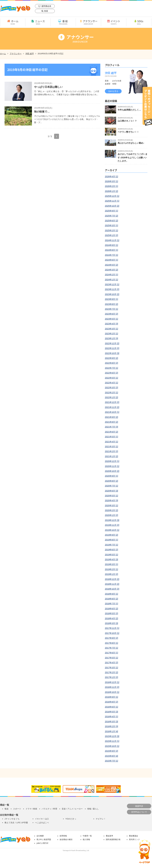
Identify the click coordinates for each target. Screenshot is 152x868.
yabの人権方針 (42, 843)
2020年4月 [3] (111, 500)
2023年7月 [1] (111, 309)
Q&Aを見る (113, 91)
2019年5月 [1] (111, 555)
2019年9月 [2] (111, 535)
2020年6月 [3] (111, 491)
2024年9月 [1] (111, 245)
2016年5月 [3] (111, 712)
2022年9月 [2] (111, 358)
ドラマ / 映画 (31, 809)
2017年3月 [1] (111, 668)
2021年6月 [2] (111, 432)
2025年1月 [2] (111, 235)
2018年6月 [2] (111, 609)
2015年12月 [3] (112, 736)
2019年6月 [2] (111, 550)
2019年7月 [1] (111, 545)
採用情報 (63, 836)
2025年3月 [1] (111, 225)
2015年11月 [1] (112, 741)
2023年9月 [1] (111, 299)
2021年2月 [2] (111, 451)
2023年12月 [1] (112, 284)
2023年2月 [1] (111, 334)
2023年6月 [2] (111, 314)
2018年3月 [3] (111, 623)
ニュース (38, 22)
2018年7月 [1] (111, 604)
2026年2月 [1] (111, 186)
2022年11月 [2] (112, 348)
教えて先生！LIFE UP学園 (16, 823)
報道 (7, 809)
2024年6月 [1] (111, 260)
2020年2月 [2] (111, 510)
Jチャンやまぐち (12, 819)
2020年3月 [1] (111, 505)
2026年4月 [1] (111, 176)
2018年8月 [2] (111, 599)
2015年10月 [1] (112, 746)
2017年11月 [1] (112, 628)
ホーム (13, 22)
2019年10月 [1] (112, 530)
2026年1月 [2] (111, 191)
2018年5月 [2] (111, 613)
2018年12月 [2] (112, 579)
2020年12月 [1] (112, 461)
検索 (46, 11)
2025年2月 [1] (111, 230)
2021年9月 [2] (111, 417)
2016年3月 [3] (111, 722)
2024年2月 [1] (111, 275)
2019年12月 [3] (112, 520)
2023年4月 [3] (111, 324)
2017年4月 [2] (111, 663)
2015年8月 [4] (111, 756)
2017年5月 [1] (111, 658)
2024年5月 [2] (111, 265)
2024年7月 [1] (111, 255)
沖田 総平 (30, 54)
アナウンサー (88, 22)
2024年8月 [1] (111, 250)
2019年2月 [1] (111, 569)
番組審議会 (133, 836)
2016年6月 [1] (111, 707)
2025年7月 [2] (111, 216)
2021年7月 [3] (111, 427)
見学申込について (139, 812)
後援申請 (139, 806)
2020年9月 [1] (111, 476)
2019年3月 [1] (111, 564)
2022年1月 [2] (111, 397)
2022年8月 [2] (111, 363)
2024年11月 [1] (112, 240)
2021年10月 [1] (112, 412)
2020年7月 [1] (111, 486)
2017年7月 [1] (111, 648)
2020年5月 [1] (111, 496)
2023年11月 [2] (112, 289)
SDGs (139, 22)
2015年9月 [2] (111, 751)
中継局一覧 (87, 836)
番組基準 (109, 836)
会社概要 (40, 836)
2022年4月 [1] (111, 383)
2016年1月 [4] (111, 731)
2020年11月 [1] (112, 466)
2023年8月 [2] (111, 304)
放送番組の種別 (66, 839)
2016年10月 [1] (112, 692)
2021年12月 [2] (112, 402)
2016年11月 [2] (112, 687)
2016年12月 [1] (112, 682)
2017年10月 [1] (112, 633)
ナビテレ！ (101, 819)
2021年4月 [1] (111, 442)
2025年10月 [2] (112, 206)
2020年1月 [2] (111, 515)
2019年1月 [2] (111, 574)
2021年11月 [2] (112, 407)
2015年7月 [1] (111, 761)
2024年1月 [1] (111, 280)
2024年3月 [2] (111, 270)
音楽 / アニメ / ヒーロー (72, 809)
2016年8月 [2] (111, 702)
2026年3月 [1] (111, 181)
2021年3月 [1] (111, 447)
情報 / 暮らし (93, 809)
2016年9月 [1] (111, 697)
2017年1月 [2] (111, 677)
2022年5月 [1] (111, 378)
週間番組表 (46, 6)
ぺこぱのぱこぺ (42, 823)
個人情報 (86, 839)
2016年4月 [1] (111, 717)
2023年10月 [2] (112, 294)
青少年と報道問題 (44, 839)
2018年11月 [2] (112, 584)
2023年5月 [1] (111, 319)
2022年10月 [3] (112, 353)
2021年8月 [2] (111, 422)
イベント (114, 22)
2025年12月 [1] (112, 196)
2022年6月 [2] (111, 373)
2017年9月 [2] (111, 638)
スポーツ (17, 809)
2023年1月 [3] (111, 338)
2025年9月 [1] (111, 211)
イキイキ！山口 (42, 819)
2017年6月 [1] (111, 653)
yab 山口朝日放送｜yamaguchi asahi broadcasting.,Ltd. (15, 9)
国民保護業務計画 (113, 839)
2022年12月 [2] (112, 343)
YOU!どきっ (71, 819)
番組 (63, 22)
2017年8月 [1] (111, 643)
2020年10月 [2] (112, 471)
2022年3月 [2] (111, 388)
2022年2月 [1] (111, 393)
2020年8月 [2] (111, 481)
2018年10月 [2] (112, 589)
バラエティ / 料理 (49, 809)
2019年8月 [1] (111, 540)
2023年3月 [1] (111, 329)
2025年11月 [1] (112, 201)
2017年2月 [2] (111, 672)
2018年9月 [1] (111, 594)
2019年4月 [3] (111, 559)
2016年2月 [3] (111, 726)
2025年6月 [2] (111, 221)
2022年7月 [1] (111, 368)
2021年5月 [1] (111, 437)
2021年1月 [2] (111, 456)
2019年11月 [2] (112, 525)
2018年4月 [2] (111, 618)
